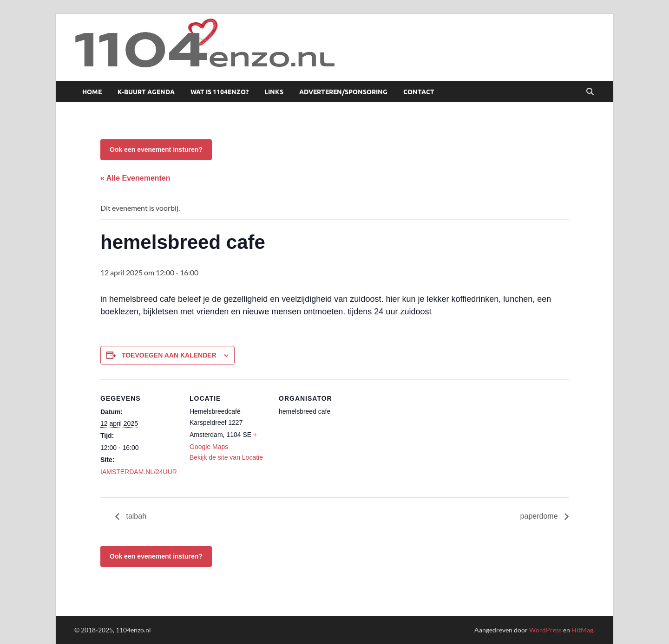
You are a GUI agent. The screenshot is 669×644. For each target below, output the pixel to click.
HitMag (582, 630)
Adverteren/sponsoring (343, 92)
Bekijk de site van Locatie (226, 457)
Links (274, 92)
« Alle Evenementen (135, 178)
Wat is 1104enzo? (220, 92)
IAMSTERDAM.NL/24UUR (139, 472)
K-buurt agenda (146, 92)
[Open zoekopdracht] (590, 92)
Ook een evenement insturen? (156, 150)
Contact (419, 92)
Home (92, 92)
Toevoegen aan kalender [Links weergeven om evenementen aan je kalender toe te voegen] (169, 355)
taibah (135, 516)
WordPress (545, 630)
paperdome (540, 516)
